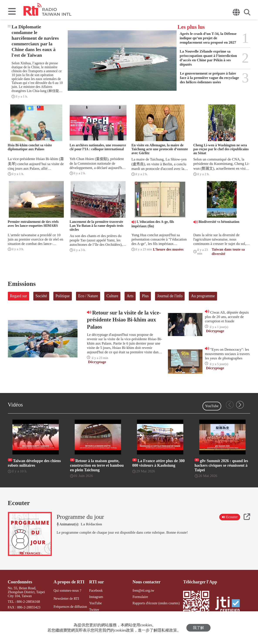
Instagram (96, 597)
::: (9, 26)
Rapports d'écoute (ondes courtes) (156, 603)
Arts (130, 296)
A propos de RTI (69, 582)
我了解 (198, 628)
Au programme (203, 296)
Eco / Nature (88, 296)
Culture (112, 296)
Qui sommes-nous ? (67, 590)
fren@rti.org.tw (143, 590)
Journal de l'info (170, 296)
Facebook (96, 590)
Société (41, 296)
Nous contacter (147, 582)
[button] (240, 405)
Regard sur (19, 296)
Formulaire (140, 597)
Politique (63, 296)
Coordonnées (20, 582)
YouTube (212, 406)
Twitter (94, 610)
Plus (145, 296)
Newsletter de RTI (66, 599)
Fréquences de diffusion (70, 607)
